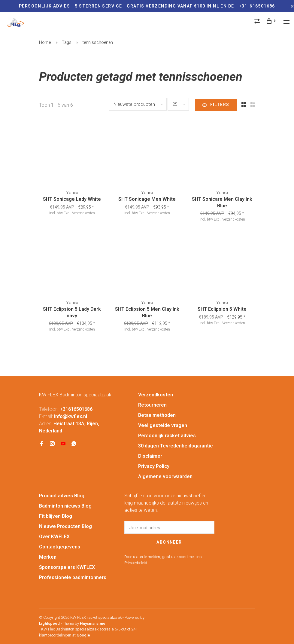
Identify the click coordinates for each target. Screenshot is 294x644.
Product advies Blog (62, 496)
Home (45, 42)
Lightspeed (49, 623)
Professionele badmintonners (73, 577)
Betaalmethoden (157, 415)
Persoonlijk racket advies (167, 436)
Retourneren (152, 405)
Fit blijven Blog (56, 516)
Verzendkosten (83, 213)
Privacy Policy (154, 466)
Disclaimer (150, 456)
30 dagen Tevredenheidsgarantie (176, 446)
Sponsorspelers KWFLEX (67, 567)
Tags (67, 42)
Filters (216, 105)
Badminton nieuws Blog (65, 506)
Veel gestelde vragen (163, 425)
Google (83, 635)
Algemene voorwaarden (165, 476)
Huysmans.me (93, 623)
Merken (48, 557)
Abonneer (169, 542)
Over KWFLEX (54, 537)
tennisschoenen (98, 42)
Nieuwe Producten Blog (65, 526)
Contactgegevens (60, 547)
